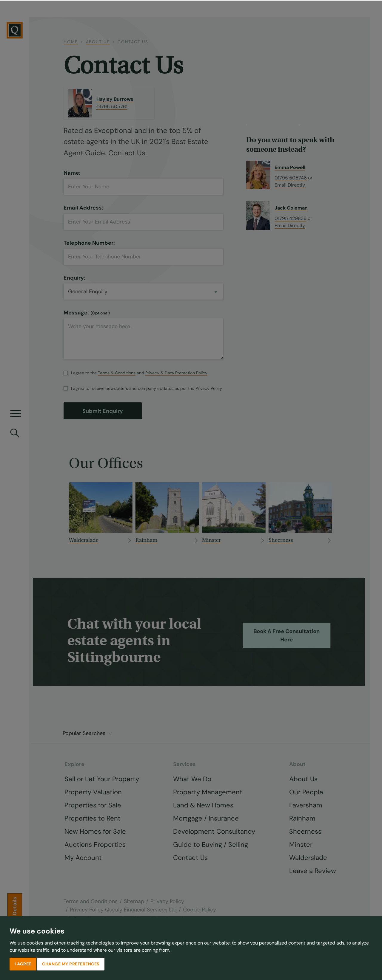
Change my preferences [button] (71, 963)
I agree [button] (23, 963)
